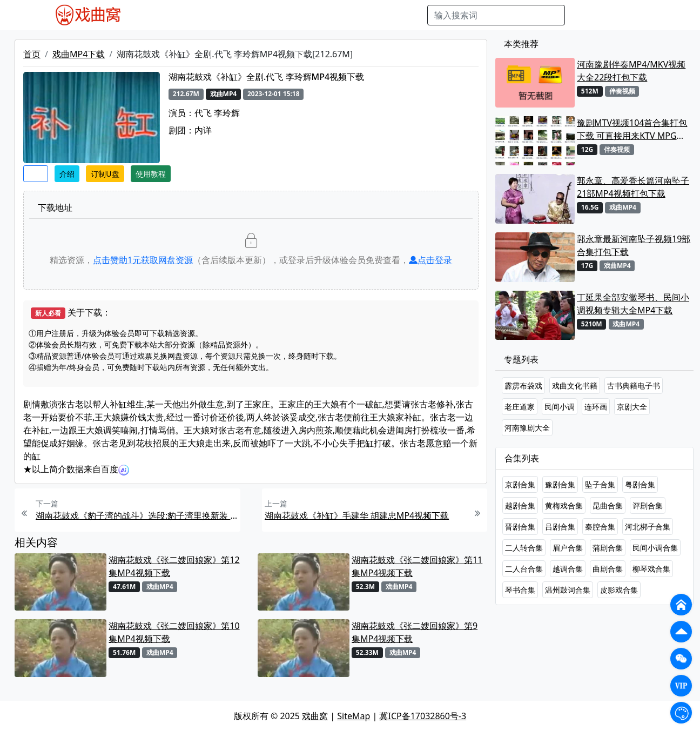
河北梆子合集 (648, 527)
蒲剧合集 (608, 548)
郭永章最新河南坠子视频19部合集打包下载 (634, 245)
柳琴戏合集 (651, 569)
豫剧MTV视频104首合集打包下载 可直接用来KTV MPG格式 (632, 129)
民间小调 (560, 407)
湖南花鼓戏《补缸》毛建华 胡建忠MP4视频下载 (357, 515)
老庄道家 (520, 407)
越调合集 (568, 569)
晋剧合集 (520, 527)
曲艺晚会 (272, 15)
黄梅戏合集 (564, 505)
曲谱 (413, 15)
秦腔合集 (600, 527)
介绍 (67, 174)
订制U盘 (105, 174)
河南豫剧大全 (527, 428)
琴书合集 (520, 590)
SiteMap (354, 716)
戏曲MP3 (198, 15)
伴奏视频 (356, 15)
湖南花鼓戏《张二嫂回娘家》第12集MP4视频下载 (174, 566)
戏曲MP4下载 (79, 54)
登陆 (645, 15)
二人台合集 (524, 569)
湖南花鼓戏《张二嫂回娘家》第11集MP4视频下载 (417, 566)
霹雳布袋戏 (523, 386)
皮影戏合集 (619, 590)
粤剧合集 (640, 484)
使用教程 (151, 174)
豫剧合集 (560, 484)
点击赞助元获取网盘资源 (143, 260)
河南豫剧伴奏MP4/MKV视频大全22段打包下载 (631, 71)
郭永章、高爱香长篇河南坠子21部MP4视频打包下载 (633, 187)
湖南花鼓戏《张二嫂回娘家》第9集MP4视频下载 (415, 632)
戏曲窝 (315, 716)
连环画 (596, 407)
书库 (389, 15)
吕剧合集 (560, 527)
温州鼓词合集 (568, 590)
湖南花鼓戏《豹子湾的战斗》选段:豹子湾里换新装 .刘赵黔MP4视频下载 (137, 515)
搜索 (582, 15)
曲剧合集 (608, 569)
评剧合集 (648, 505)
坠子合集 (600, 484)
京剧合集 (520, 484)
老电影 (235, 15)
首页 (32, 54)
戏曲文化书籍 (575, 386)
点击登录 (430, 260)
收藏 (36, 174)
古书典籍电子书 (634, 386)
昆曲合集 (608, 505)
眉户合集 (568, 548)
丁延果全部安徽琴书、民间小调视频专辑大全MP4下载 (633, 304)
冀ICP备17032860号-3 (423, 716)
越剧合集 (520, 505)
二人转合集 (524, 548)
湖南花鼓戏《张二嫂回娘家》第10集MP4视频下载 (174, 632)
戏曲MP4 (155, 15)
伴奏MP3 (314, 15)
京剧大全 (632, 407)
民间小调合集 (655, 548)
